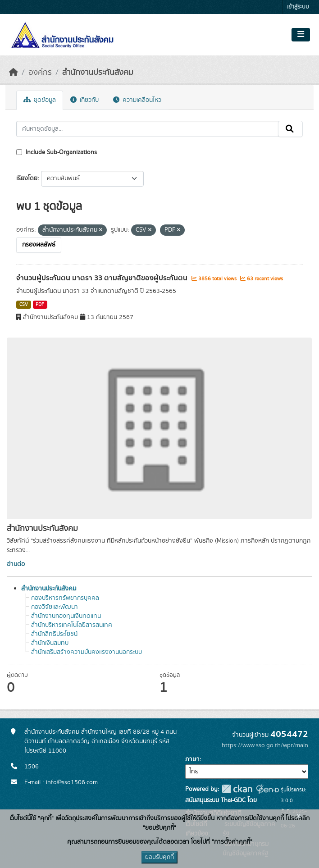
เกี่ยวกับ (84, 100)
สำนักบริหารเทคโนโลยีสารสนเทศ (72, 625)
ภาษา (192, 759)
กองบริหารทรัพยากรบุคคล (65, 598)
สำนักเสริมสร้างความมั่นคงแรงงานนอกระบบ (87, 652)
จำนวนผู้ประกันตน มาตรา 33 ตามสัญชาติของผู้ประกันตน (103, 278)
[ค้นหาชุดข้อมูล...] (147, 129)
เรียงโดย (27, 178)
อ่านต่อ (16, 564)
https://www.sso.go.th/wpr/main (265, 745)
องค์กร (40, 73)
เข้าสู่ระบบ (298, 7)
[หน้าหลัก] (14, 73)
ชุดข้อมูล (40, 100)
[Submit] (290, 129)
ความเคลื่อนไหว (137, 100)
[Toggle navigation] (301, 35)
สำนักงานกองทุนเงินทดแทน (66, 616)
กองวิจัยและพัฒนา (55, 607)
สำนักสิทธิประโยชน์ (54, 634)
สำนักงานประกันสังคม (98, 73)
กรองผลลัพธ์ (39, 245)
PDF (40, 305)
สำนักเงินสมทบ (50, 643)
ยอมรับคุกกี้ (159, 857)
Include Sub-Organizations (57, 152)
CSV (24, 305)
